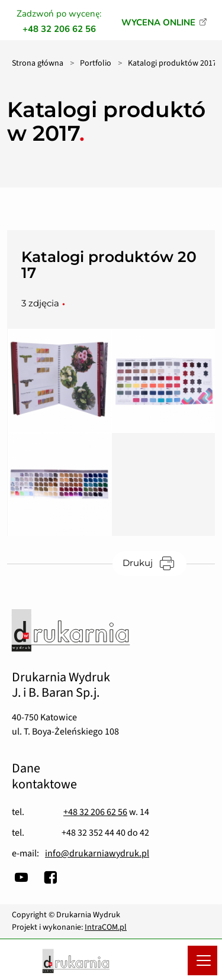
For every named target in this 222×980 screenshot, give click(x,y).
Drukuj (155, 563)
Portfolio (96, 63)
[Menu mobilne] (202, 960)
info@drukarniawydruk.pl (97, 853)
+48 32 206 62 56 (95, 812)
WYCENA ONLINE (158, 22)
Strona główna (38, 63)
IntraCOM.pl (106, 927)
